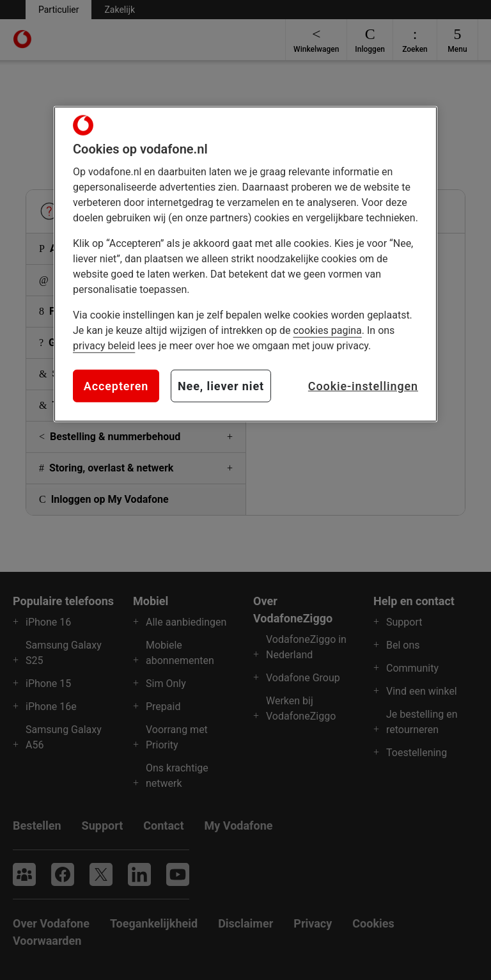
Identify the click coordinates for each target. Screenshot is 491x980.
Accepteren (116, 386)
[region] (245, 264)
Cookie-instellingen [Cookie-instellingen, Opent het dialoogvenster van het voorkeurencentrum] (363, 386)
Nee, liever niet (221, 386)
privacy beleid (104, 346)
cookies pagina (327, 330)
